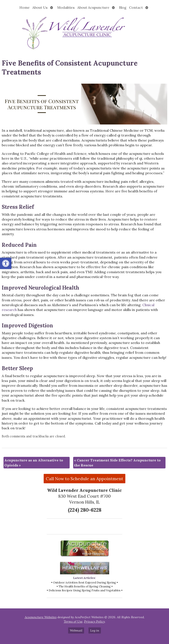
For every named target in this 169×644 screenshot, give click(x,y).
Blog (123, 7)
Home (25, 7)
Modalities (66, 7)
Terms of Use (73, 622)
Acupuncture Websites (41, 617)
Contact (136, 7)
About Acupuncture (93, 7)
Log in (95, 630)
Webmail (76, 630)
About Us (40, 7)
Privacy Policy (94, 622)
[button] (6, 263)
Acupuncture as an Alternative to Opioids (34, 463)
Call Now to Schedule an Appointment (84, 479)
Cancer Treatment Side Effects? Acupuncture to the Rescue (117, 463)
